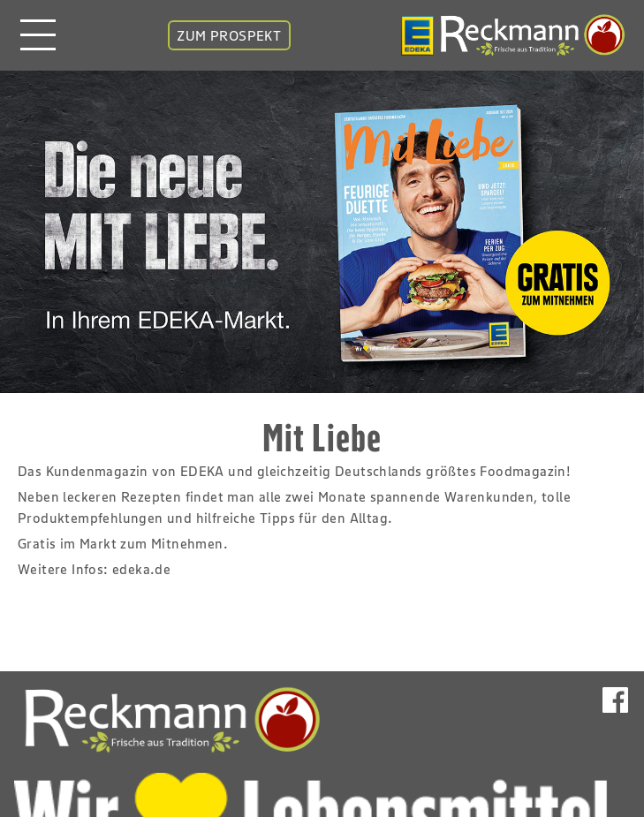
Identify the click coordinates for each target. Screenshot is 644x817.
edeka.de (141, 569)
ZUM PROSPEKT (229, 35)
